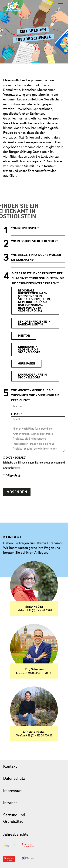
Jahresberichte (16, 834)
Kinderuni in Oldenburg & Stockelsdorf (29, 350)
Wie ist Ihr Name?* (25, 228)
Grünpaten (26, 363)
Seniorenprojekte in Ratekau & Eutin (34, 323)
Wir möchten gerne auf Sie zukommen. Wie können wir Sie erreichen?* (35, 395)
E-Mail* (17, 414)
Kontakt (10, 766)
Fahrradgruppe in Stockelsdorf (32, 376)
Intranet (10, 803)
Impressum (13, 790)
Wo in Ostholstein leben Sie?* (34, 241)
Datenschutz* (16, 457)
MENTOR (24, 336)
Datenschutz (14, 778)
